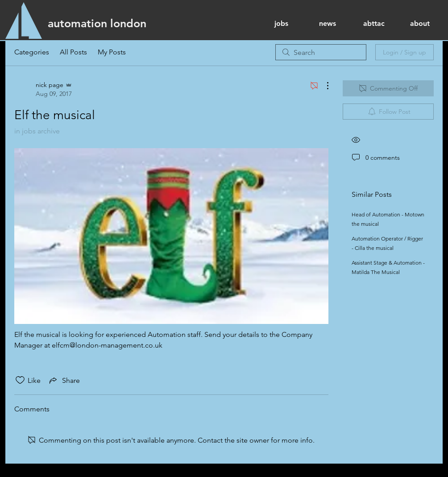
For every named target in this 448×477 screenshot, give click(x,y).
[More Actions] (323, 86)
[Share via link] (64, 380)
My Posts (112, 52)
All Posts (73, 52)
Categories (32, 52)
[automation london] (97, 23)
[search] (321, 52)
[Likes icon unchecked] (20, 380)
